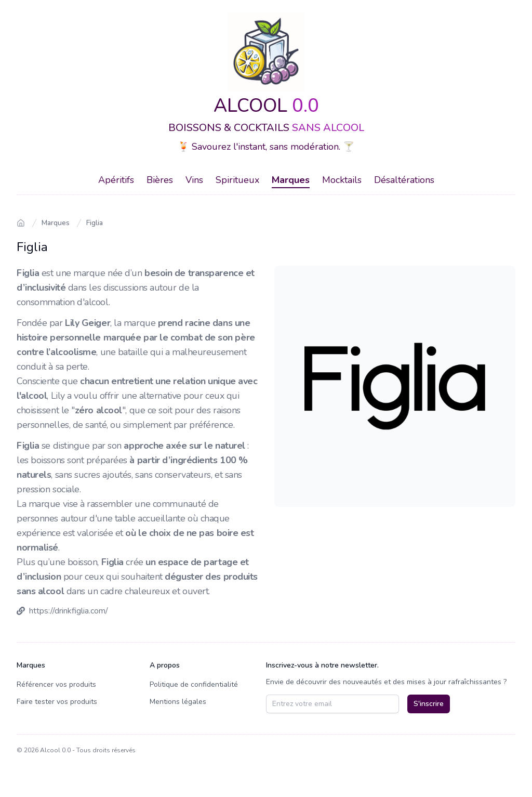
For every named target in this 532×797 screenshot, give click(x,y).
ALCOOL (266, 106)
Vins (194, 180)
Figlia (95, 223)
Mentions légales (178, 702)
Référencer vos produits (56, 684)
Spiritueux (237, 180)
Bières (160, 180)
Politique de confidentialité (194, 684)
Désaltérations (404, 180)
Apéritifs (116, 180)
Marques (291, 180)
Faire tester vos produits (57, 702)
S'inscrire (429, 704)
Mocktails (342, 180)
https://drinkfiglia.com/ (69, 611)
